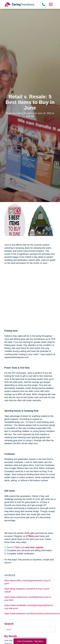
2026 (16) (8, 640)
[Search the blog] (30, 629)
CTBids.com (32, 536)
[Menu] (51, 4)
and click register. (34, 547)
